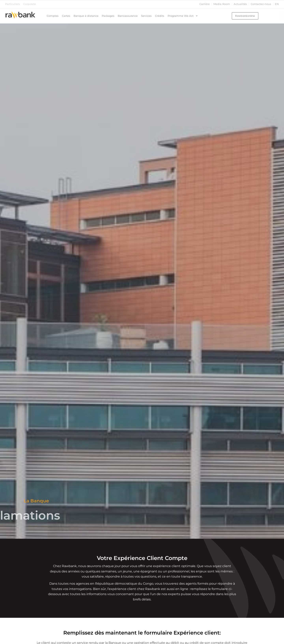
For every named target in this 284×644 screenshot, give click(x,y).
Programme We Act (183, 16)
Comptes (53, 16)
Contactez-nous (261, 4)
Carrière (205, 4)
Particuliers (13, 4)
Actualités (240, 4)
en (277, 4)
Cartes (66, 16)
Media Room (222, 4)
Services (146, 16)
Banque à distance (86, 16)
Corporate (30, 4)
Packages (108, 16)
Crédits (160, 16)
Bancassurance (128, 16)
